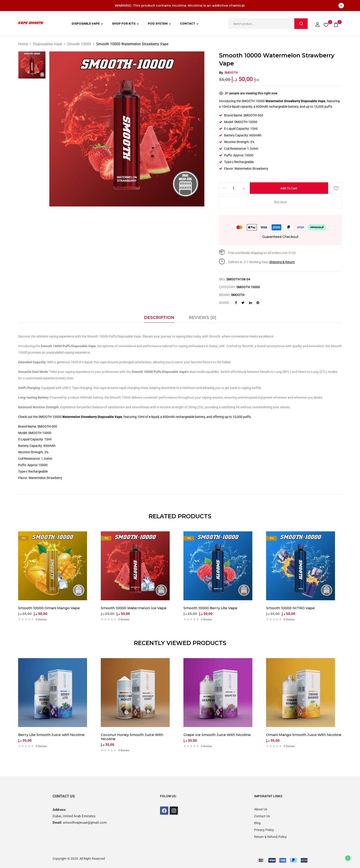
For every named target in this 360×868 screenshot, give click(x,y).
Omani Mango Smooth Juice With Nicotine (304, 735)
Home (23, 44)
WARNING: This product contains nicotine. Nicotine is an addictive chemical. (180, 6)
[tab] (159, 319)
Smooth (231, 73)
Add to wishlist (336, 188)
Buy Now (280, 202)
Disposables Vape (47, 44)
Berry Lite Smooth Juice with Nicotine (51, 735)
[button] (336, 24)
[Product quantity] (234, 188)
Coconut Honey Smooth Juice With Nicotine (132, 737)
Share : (225, 303)
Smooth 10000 (79, 44)
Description (159, 318)
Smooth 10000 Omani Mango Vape (49, 608)
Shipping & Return (282, 262)
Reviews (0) (202, 318)
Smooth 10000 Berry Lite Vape (210, 608)
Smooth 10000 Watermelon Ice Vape (134, 608)
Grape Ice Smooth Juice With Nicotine (217, 735)
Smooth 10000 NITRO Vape (290, 608)
